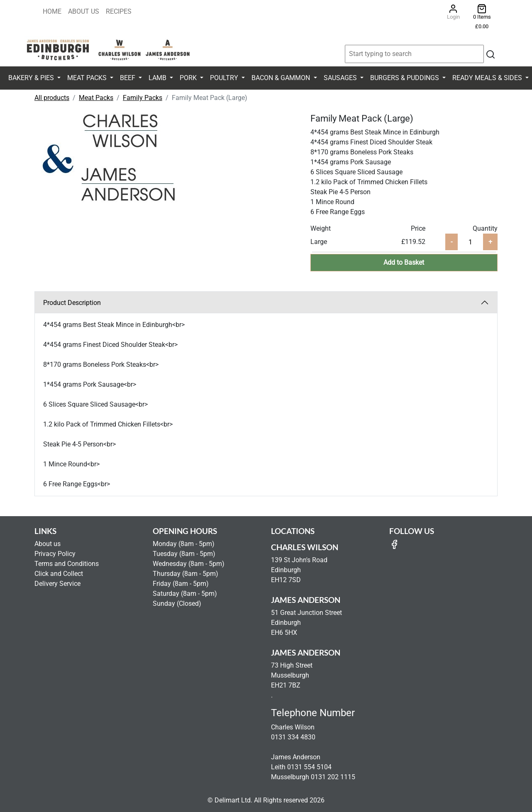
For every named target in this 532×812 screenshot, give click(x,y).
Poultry (225, 78)
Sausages (341, 78)
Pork (189, 78)
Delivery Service (57, 584)
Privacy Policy (55, 554)
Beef (128, 78)
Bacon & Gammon (282, 78)
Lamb (158, 78)
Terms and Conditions (67, 564)
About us (48, 544)
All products (52, 98)
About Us (84, 11)
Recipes (119, 11)
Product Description (72, 303)
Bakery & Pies (32, 78)
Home (52, 11)
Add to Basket (404, 262)
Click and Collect (59, 574)
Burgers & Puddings (405, 78)
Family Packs (143, 98)
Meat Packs (88, 78)
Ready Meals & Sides (488, 78)
